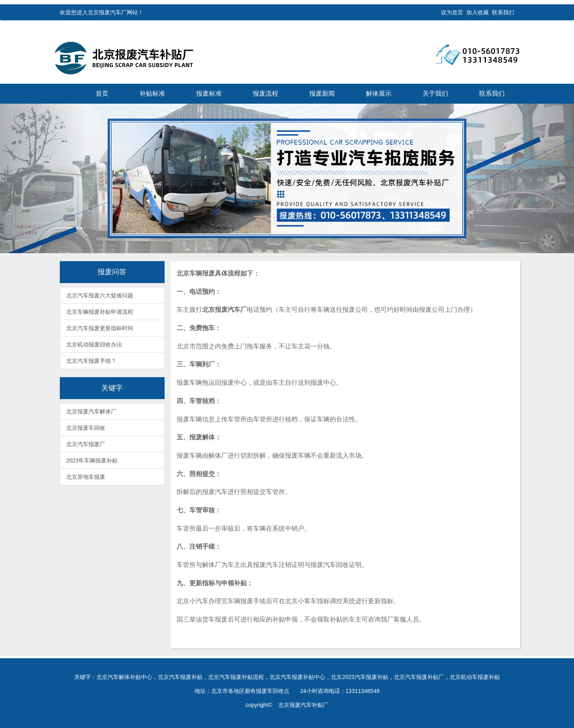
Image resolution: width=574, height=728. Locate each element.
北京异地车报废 (86, 477)
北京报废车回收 (86, 428)
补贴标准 (152, 93)
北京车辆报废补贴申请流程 (100, 312)
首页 (102, 93)
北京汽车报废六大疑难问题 (100, 295)
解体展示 (379, 93)
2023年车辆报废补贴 (92, 460)
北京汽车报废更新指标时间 (100, 328)
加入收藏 (478, 12)
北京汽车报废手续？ (91, 361)
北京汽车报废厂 (86, 444)
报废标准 (209, 93)
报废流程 (265, 93)
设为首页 (452, 12)
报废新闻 (322, 93)
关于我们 (435, 93)
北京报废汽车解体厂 (91, 411)
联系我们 (503, 12)
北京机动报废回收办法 (94, 344)
